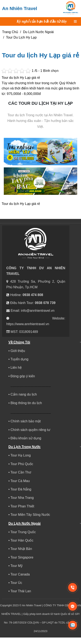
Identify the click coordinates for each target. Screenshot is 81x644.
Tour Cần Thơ (21, 472)
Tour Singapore (22, 557)
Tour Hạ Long (21, 455)
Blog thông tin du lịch (26, 403)
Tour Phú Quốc (22, 464)
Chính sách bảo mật (26, 421)
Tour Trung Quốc (23, 532)
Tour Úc (16, 583)
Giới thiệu (18, 351)
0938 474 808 (33, 295)
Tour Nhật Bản (21, 549)
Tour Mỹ (17, 566)
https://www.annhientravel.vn (28, 324)
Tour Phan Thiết (22, 506)
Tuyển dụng (19, 359)
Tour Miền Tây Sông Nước (30, 515)
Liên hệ (16, 368)
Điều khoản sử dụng (26, 438)
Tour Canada (20, 574)
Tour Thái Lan (21, 591)
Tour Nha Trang (22, 498)
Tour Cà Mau (20, 481)
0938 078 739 (45, 303)
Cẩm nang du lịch (24, 394)
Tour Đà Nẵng (21, 489)
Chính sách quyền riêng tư (30, 430)
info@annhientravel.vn (38, 311)
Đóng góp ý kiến (23, 376)
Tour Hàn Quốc (22, 540)
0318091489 (29, 332)
